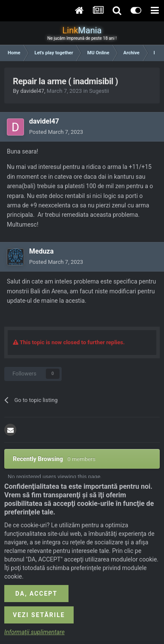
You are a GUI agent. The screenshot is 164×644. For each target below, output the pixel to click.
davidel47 (32, 91)
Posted (56, 132)
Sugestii (99, 91)
